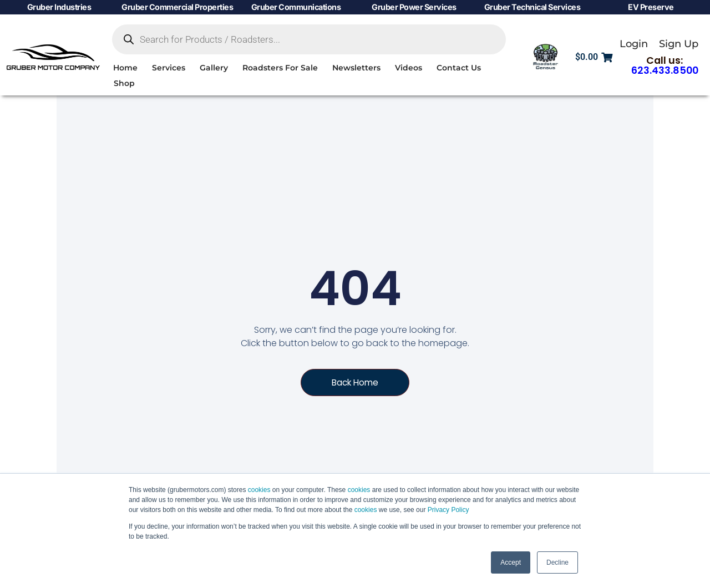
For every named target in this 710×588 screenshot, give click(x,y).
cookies (259, 490)
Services (169, 68)
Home (125, 68)
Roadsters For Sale (280, 68)
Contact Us (459, 68)
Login (634, 44)
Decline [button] (557, 562)
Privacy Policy (448, 510)
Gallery (214, 68)
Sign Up (679, 44)
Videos (409, 68)
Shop (124, 83)
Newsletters (356, 68)
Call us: (665, 65)
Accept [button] (511, 562)
